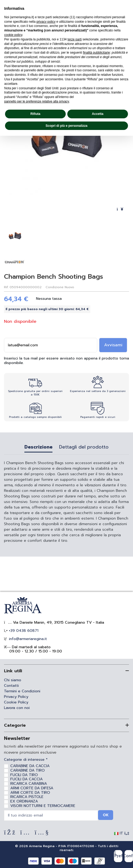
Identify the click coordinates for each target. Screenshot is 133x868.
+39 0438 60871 (23, 631)
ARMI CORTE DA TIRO (30, 793)
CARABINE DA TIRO (28, 770)
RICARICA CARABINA (29, 784)
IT (122, 833)
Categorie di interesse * (26, 760)
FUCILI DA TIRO (24, 775)
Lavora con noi (17, 708)
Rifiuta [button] (35, 114)
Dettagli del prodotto (84, 448)
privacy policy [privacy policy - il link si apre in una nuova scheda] (46, 22)
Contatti (11, 686)
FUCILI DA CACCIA (26, 779)
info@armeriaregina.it (27, 639)
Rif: (6, 287)
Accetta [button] (98, 114)
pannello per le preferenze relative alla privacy (37, 101)
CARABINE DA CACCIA (30, 766)
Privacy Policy (16, 697)
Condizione (55, 287)
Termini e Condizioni (22, 691)
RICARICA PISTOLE (27, 797)
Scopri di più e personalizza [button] (66, 126)
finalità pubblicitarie (96, 53)
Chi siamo (13, 680)
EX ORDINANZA (24, 801)
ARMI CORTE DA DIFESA (32, 788)
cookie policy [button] (13, 35)
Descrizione (38, 448)
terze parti (75, 39)
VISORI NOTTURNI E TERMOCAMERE (43, 806)
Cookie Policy (16, 702)
